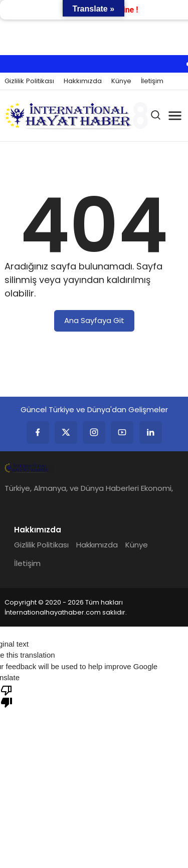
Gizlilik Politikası (29, 81)
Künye (121, 81)
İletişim (152, 81)
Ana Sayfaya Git (94, 320)
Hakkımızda (83, 81)
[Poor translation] (7, 696)
